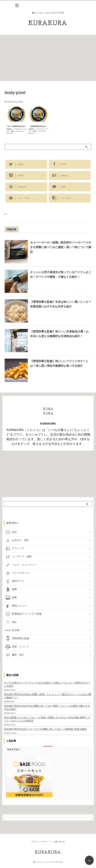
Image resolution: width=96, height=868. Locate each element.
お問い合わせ (59, 842)
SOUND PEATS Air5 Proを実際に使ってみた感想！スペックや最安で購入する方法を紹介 (47, 708)
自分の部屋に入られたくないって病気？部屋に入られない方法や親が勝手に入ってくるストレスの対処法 (47, 719)
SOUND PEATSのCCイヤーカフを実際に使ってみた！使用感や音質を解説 (45, 729)
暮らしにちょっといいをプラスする (48, 862)
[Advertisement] (48, 58)
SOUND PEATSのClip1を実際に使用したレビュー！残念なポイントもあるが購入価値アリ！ (48, 696)
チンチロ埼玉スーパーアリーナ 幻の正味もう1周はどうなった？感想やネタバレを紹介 (47, 684)
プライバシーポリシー (40, 842)
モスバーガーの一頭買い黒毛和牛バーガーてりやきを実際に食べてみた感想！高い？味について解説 (61, 247)
